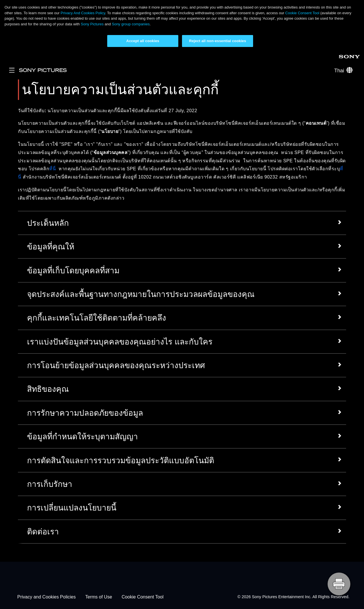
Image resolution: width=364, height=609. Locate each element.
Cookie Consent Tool (302, 13)
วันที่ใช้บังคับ (31, 111)
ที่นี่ (52, 169)
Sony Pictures (92, 24)
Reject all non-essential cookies (218, 41)
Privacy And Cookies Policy (83, 13)
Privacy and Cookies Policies (46, 597)
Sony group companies (131, 24)
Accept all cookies (143, 41)
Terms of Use (99, 597)
